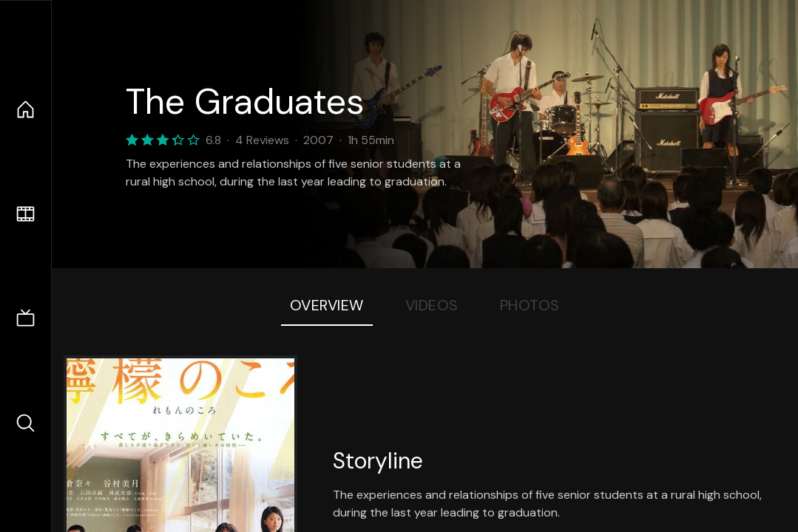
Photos (530, 305)
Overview (327, 305)
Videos (432, 305)
